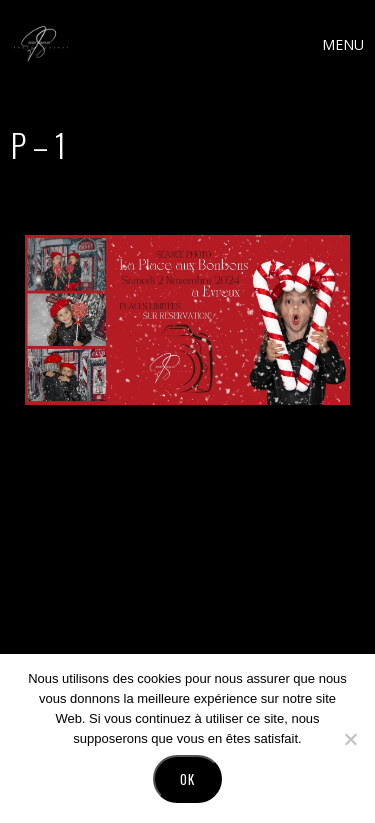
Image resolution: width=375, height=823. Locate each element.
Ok (187, 779)
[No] (350, 739)
